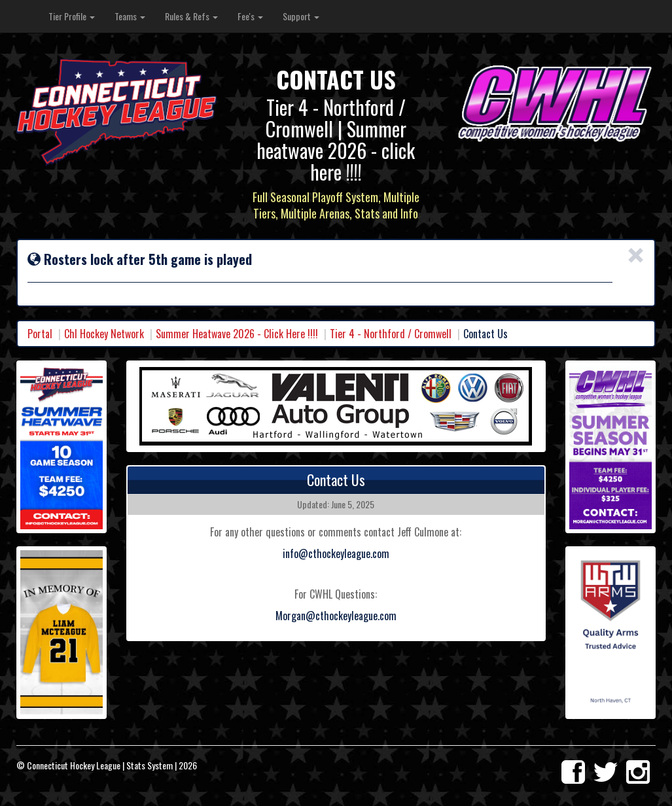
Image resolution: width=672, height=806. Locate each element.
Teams (130, 16)
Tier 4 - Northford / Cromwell (391, 334)
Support (301, 16)
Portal (40, 334)
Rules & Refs (191, 16)
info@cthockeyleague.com (336, 553)
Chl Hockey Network (104, 334)
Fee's (250, 16)
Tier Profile (72, 16)
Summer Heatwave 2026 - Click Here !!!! (237, 334)
